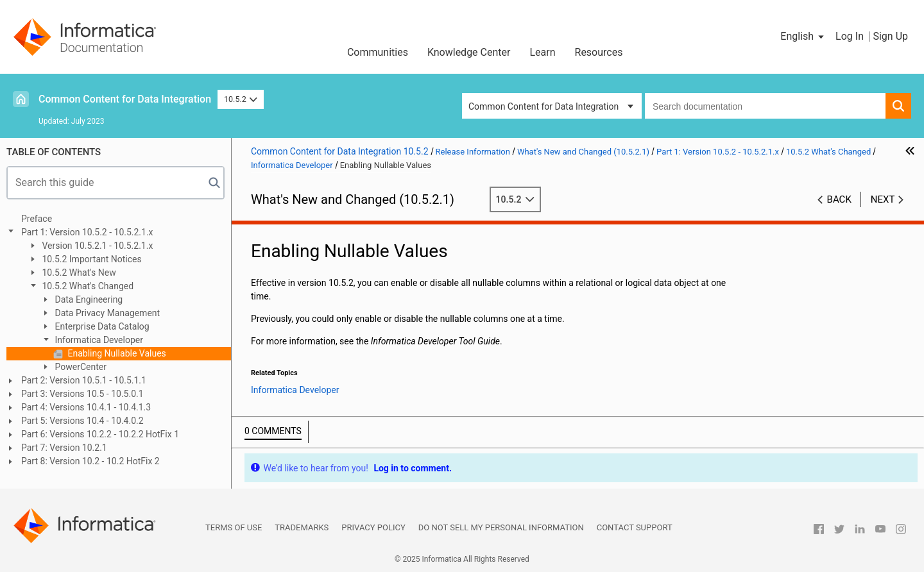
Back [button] (839, 199)
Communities (378, 52)
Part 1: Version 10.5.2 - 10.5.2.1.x (87, 232)
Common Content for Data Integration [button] (543, 106)
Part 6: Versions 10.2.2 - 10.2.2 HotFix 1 (100, 434)
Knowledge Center (469, 52)
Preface (37, 219)
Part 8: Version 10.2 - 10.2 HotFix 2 (90, 461)
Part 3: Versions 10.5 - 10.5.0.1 (82, 394)
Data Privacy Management (106, 313)
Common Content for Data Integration (125, 99)
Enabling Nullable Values (116, 353)
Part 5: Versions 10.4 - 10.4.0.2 (82, 421)
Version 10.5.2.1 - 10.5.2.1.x (96, 246)
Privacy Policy (373, 527)
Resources (599, 52)
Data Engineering (88, 299)
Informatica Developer (98, 340)
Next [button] (883, 199)
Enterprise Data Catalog (101, 326)
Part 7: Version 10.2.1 (64, 448)
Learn (542, 52)
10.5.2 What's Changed (87, 286)
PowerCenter (80, 367)
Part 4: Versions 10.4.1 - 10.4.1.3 (86, 407)
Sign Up (890, 36)
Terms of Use (234, 527)
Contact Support (635, 527)
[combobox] (765, 106)
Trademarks (302, 527)
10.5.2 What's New (78, 273)
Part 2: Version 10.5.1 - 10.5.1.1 (84, 380)
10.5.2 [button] (241, 99)
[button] (803, 37)
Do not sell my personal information (501, 527)
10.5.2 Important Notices (91, 259)
